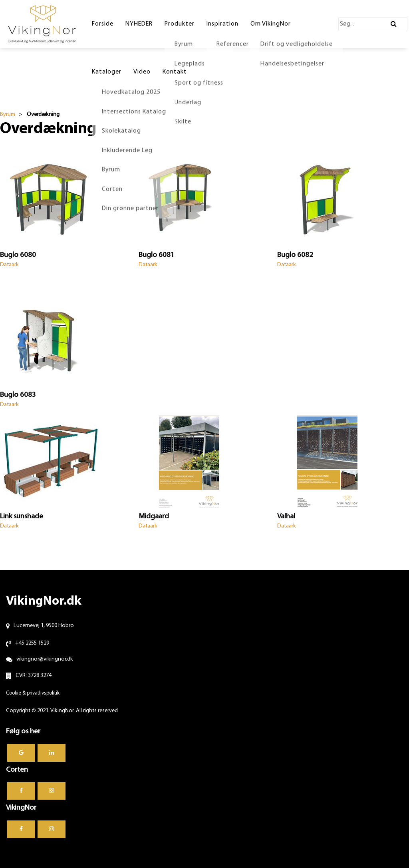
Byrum (8, 114)
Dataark (9, 265)
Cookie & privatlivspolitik (33, 693)
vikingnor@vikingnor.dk (45, 659)
